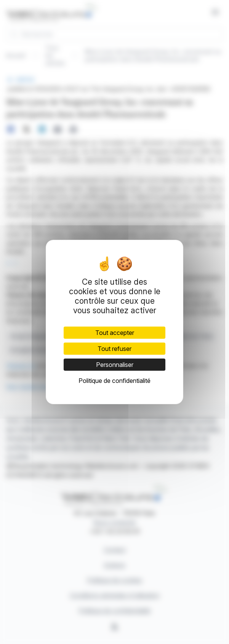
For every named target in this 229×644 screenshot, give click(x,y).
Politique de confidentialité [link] (114, 381)
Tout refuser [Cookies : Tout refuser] (114, 349)
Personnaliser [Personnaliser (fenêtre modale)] (115, 365)
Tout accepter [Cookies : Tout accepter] (115, 333)
